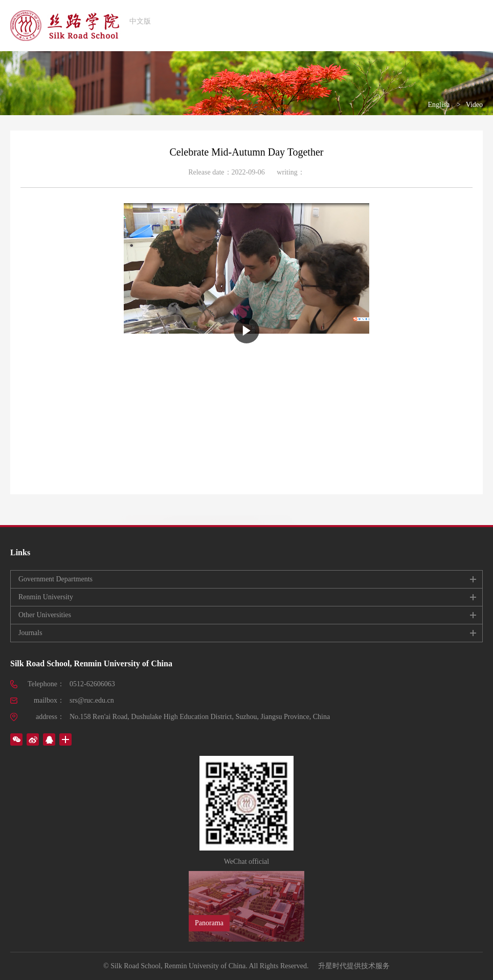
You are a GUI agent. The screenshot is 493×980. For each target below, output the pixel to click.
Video (474, 105)
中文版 (140, 21)
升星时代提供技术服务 (354, 966)
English (439, 105)
